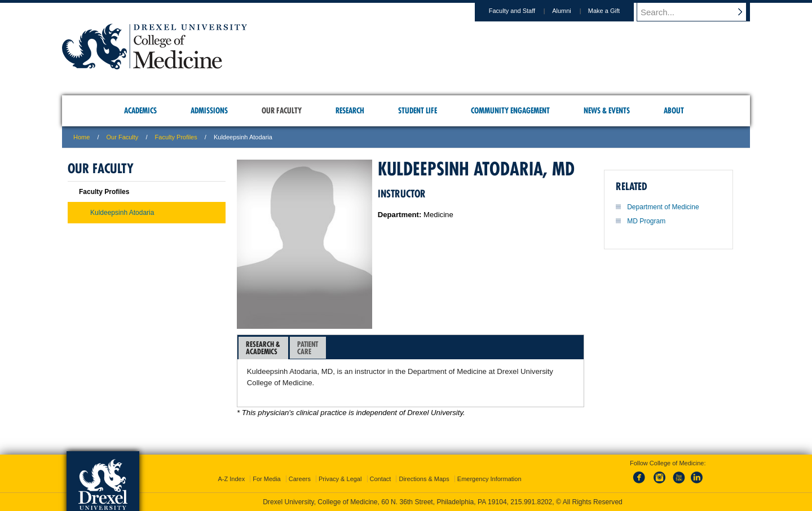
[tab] (263, 348)
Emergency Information (489, 479)
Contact (381, 479)
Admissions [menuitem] (209, 111)
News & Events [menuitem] (607, 111)
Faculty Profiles (176, 137)
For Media (267, 479)
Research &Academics (263, 348)
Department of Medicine (663, 207)
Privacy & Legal (340, 479)
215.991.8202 (531, 502)
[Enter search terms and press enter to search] (699, 12)
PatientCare (308, 348)
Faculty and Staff (523, 11)
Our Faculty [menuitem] (282, 111)
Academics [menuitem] (140, 111)
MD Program (646, 221)
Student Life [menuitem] (418, 111)
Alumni (572, 11)
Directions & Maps (424, 479)
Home (81, 137)
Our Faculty (123, 137)
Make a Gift (615, 11)
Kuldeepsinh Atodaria (122, 213)
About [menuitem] (674, 111)
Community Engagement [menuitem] (510, 111)
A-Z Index (231, 479)
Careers (300, 479)
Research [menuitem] (350, 111)
